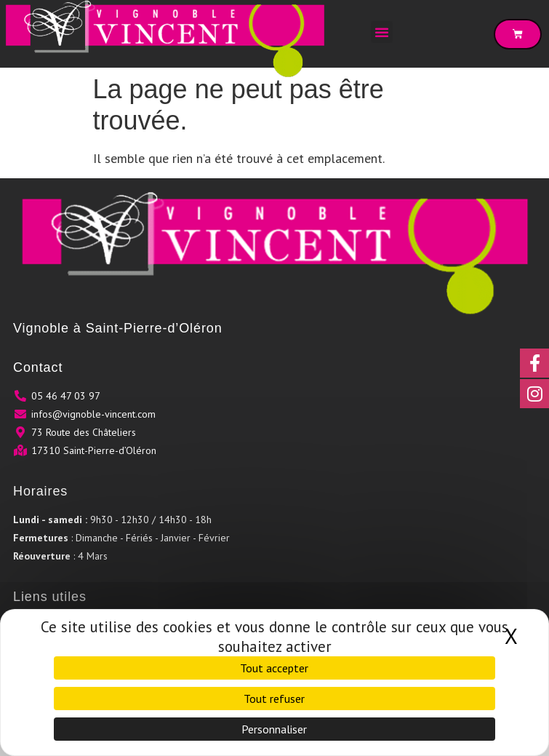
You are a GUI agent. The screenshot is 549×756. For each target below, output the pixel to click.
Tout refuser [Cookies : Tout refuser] (274, 699)
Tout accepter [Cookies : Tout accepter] (274, 668)
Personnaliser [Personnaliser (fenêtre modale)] (274, 729)
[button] (382, 32)
